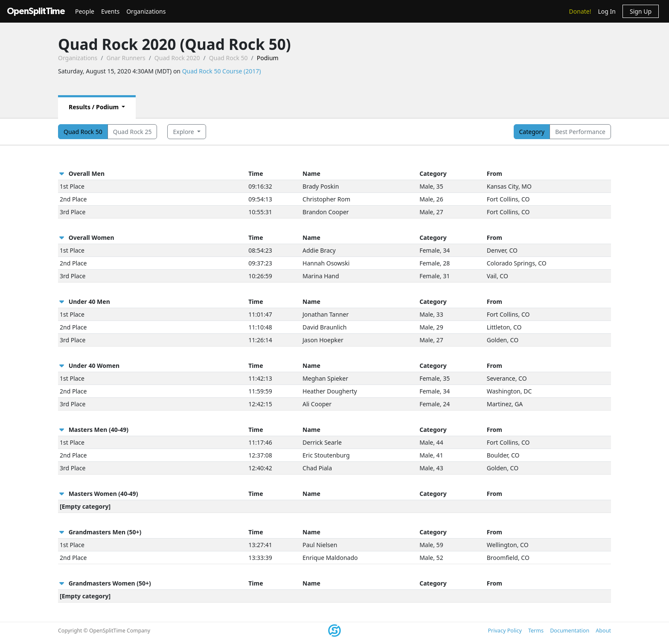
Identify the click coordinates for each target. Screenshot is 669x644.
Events (110, 11)
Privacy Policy (505, 631)
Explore (184, 132)
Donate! (580, 11)
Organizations (146, 11)
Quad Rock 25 (132, 132)
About (603, 631)
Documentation (570, 631)
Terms (536, 631)
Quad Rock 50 (228, 58)
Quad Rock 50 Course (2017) (222, 71)
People (85, 11)
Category (532, 132)
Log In (606, 11)
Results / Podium (95, 107)
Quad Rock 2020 (177, 58)
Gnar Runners (126, 58)
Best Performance (580, 132)
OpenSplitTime (36, 11)
